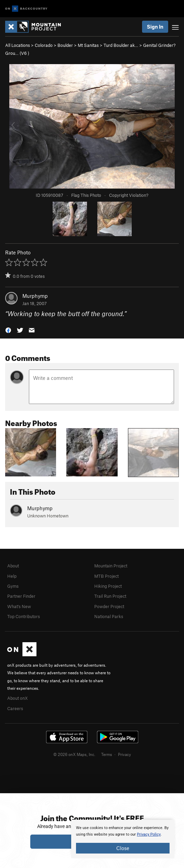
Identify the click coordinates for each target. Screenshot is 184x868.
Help (12, 576)
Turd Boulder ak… (121, 45)
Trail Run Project (110, 596)
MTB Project (106, 576)
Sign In (155, 27)
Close (123, 848)
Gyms (13, 586)
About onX (18, 698)
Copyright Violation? (129, 195)
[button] (8, 330)
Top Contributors (24, 616)
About (13, 566)
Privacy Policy (149, 834)
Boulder (65, 45)
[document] (123, 839)
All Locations (18, 45)
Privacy (125, 754)
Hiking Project (108, 586)
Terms (107, 754)
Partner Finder (21, 596)
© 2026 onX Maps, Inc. (74, 754)
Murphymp (35, 296)
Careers (15, 708)
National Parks (109, 616)
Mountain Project (111, 566)
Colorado (44, 45)
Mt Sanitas (88, 45)
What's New (19, 606)
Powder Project (109, 606)
